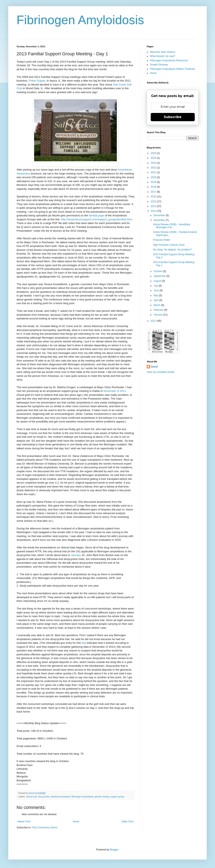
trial (84, 643)
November (160, 220)
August (158, 281)
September (160, 276)
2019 (154, 182)
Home (76, 822)
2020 (154, 177)
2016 (154, 197)
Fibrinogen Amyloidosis (80, 20)
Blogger (114, 850)
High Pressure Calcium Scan (169, 245)
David (154, 367)
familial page (97, 215)
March (157, 305)
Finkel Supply (37, 81)
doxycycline (44, 797)
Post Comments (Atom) (45, 828)
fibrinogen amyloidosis (82, 797)
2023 (154, 163)
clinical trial (32, 797)
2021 (154, 172)
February (159, 310)
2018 (154, 187)
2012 (154, 321)
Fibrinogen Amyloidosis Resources (169, 60)
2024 (154, 158)
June (157, 291)
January (76, 555)
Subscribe (173, 117)
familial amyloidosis (60, 797)
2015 (154, 202)
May (156, 295)
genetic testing (102, 797)
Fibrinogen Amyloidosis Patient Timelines (172, 69)
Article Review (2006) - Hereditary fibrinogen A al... (172, 226)
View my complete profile (161, 372)
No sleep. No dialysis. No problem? (172, 250)
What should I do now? (162, 56)
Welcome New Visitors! (163, 52)
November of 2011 (115, 391)
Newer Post (24, 822)
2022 (154, 168)
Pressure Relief (161, 240)
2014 (154, 206)
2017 (154, 192)
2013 (154, 211)
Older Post (127, 822)
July (156, 286)
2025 (154, 153)
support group (117, 797)
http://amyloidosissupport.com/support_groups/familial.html (96, 219)
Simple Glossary (159, 65)
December (160, 215)
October (158, 271)
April (156, 300)
